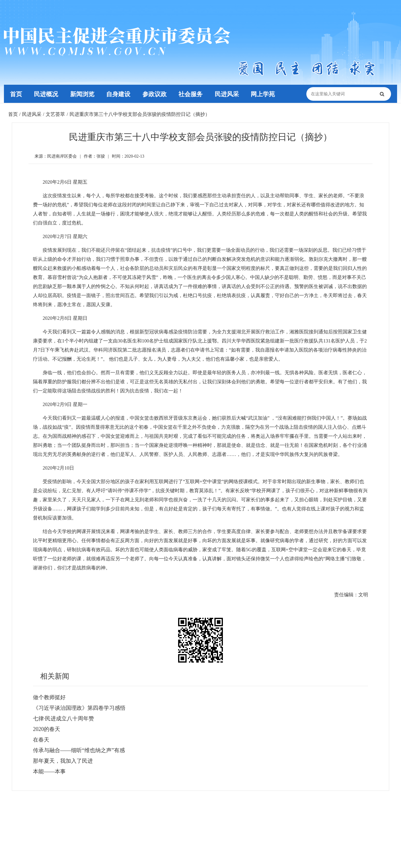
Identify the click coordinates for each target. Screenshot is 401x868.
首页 (16, 94)
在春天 (41, 740)
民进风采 (227, 94)
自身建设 (119, 94)
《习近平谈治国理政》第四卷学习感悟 (79, 708)
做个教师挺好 (49, 697)
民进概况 (46, 94)
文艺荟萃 (55, 114)
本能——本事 (49, 771)
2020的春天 (47, 729)
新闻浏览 (83, 94)
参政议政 (155, 94)
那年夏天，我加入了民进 (63, 761)
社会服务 (191, 94)
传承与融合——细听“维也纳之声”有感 (79, 750)
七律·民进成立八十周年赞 (64, 719)
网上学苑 (264, 94)
